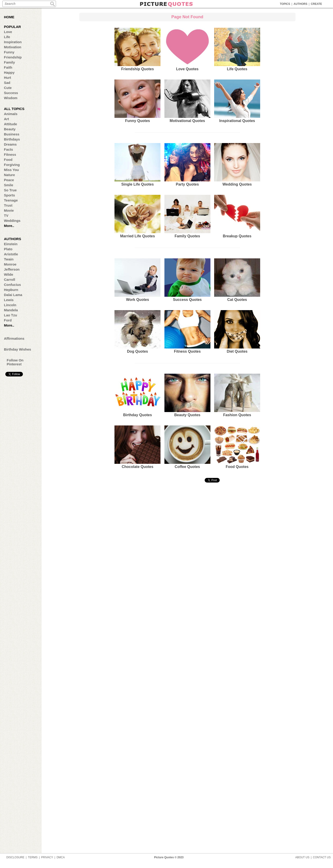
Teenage (11, 200)
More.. (9, 226)
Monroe (10, 264)
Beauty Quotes (187, 395)
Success (11, 93)
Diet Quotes (237, 332)
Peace (9, 180)
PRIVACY (47, 857)
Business (12, 134)
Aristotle (11, 254)
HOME (9, 17)
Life (7, 37)
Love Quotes (187, 49)
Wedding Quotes (237, 165)
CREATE (316, 4)
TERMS (33, 857)
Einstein (11, 244)
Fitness (10, 154)
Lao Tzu (11, 315)
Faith (8, 67)
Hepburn (11, 290)
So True (10, 190)
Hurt (8, 78)
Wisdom (11, 98)
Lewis (9, 300)
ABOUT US (302, 857)
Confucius (12, 285)
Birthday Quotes (137, 395)
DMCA (61, 857)
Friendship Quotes (137, 49)
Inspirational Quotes (237, 101)
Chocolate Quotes (137, 447)
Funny (9, 52)
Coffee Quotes (187, 447)
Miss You (11, 170)
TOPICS (285, 4)
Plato (8, 249)
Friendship (13, 57)
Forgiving (12, 165)
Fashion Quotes (237, 395)
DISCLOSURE (15, 857)
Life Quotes (237, 49)
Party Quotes (187, 165)
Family (9, 62)
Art (6, 119)
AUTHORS (301, 4)
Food (8, 160)
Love (8, 32)
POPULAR (12, 27)
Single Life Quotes (137, 165)
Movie (9, 210)
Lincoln (10, 305)
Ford (8, 320)
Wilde (9, 274)
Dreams (10, 144)
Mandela (11, 310)
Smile (9, 185)
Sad (7, 83)
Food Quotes (237, 447)
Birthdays (12, 139)
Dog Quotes (137, 332)
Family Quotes (187, 216)
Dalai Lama (13, 295)
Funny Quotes (137, 101)
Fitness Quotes (187, 332)
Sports (9, 195)
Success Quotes (187, 280)
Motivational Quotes (187, 101)
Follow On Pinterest (15, 362)
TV (6, 215)
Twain (9, 259)
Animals (11, 114)
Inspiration (13, 42)
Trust (8, 205)
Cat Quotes (237, 280)
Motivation (13, 47)
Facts (8, 149)
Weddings (12, 221)
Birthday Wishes (17, 349)
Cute (8, 88)
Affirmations (14, 338)
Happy (9, 72)
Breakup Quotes (237, 216)
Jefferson (12, 269)
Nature (9, 175)
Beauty (10, 129)
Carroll (9, 280)
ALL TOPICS (14, 109)
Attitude (11, 124)
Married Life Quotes (137, 216)
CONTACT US (322, 857)
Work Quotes (137, 280)
